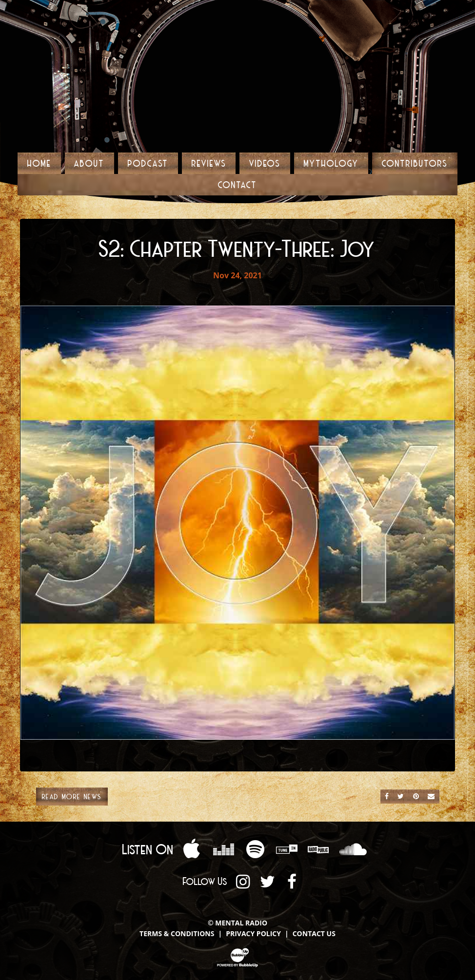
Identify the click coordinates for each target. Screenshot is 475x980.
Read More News (72, 796)
